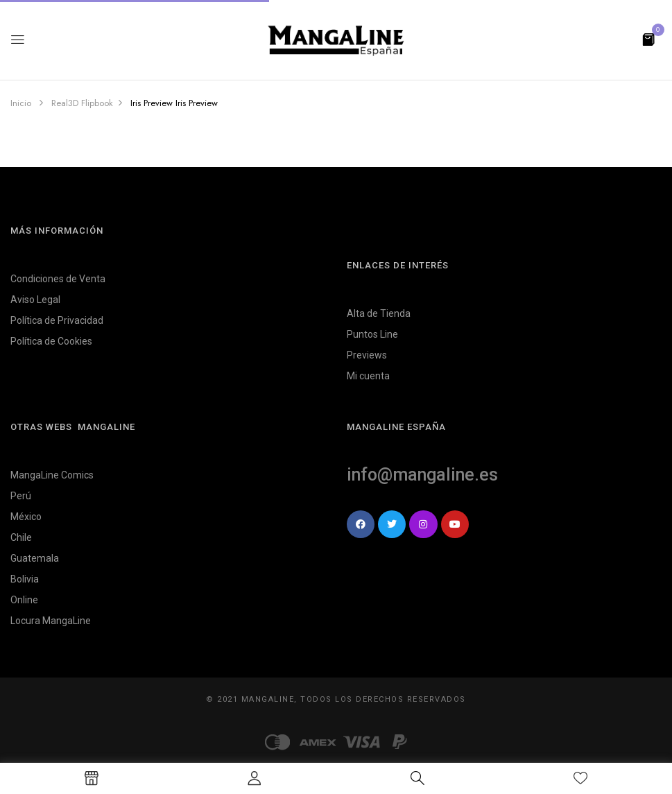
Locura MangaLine (51, 621)
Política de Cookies (51, 341)
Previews (367, 355)
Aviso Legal (35, 300)
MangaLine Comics (52, 475)
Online (24, 600)
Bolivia (25, 579)
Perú (21, 496)
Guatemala (35, 558)
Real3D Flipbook (82, 103)
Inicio (21, 103)
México (26, 517)
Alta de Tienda (379, 313)
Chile (21, 537)
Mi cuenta (368, 376)
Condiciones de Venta (58, 279)
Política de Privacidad (57, 320)
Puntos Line (372, 334)
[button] (648, 38)
